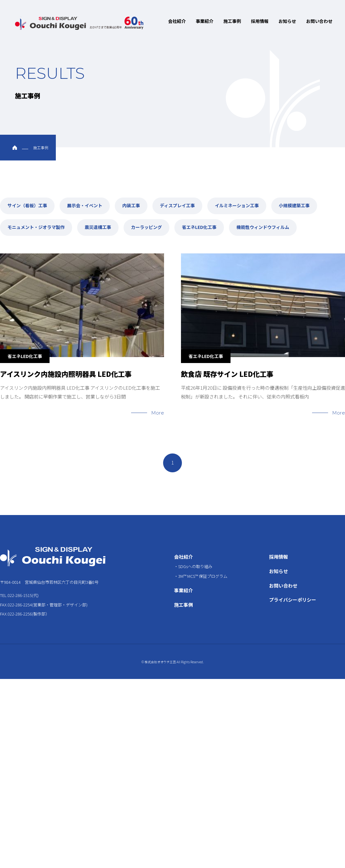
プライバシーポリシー (293, 589)
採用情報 (260, 21)
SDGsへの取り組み (195, 557)
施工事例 (232, 21)
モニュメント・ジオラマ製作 (36, 223)
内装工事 (131, 202)
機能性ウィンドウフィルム (263, 223)
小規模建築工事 (294, 202)
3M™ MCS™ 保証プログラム (203, 565)
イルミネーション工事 (237, 202)
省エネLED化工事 (199, 223)
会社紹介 (177, 21)
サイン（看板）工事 (27, 202)
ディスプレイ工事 (177, 202)
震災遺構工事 (98, 223)
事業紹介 (204, 21)
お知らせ (287, 21)
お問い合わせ (319, 21)
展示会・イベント (85, 202)
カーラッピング (146, 223)
